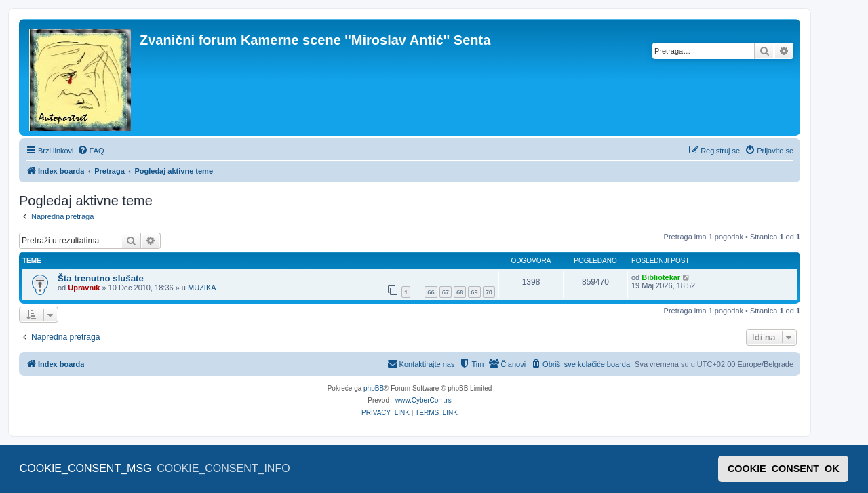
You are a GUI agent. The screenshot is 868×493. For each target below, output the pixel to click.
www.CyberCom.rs (423, 400)
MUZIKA (202, 288)
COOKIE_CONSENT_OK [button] (784, 469)
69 (474, 292)
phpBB (374, 388)
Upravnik (84, 288)
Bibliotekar (661, 277)
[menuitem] (91, 151)
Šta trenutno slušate (101, 278)
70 (489, 292)
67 (446, 292)
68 (460, 292)
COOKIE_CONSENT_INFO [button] (223, 468)
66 (431, 292)
